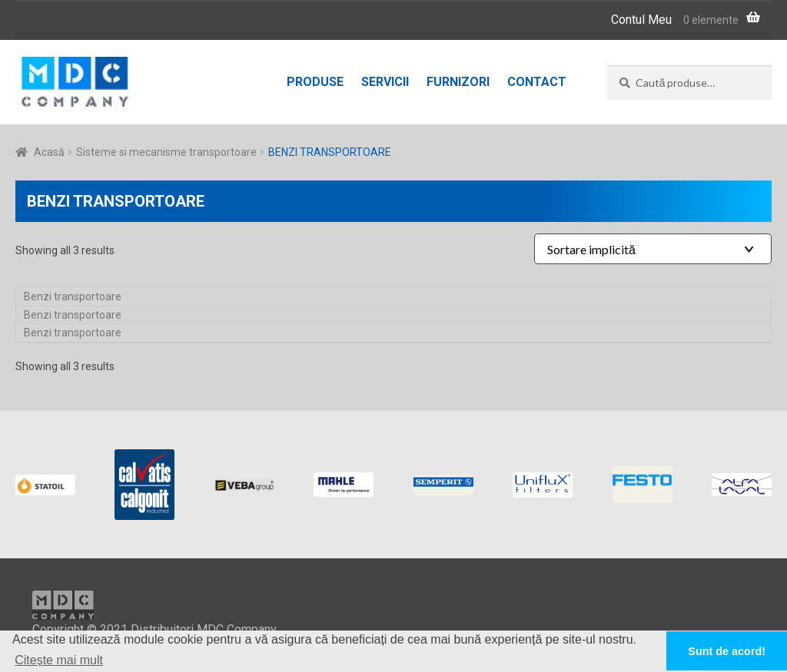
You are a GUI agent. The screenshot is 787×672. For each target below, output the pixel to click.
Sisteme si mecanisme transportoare (166, 152)
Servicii (385, 82)
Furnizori (458, 82)
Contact (537, 82)
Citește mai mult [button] (59, 660)
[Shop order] (653, 249)
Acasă (49, 152)
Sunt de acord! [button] (727, 651)
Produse (315, 82)
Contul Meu (641, 20)
